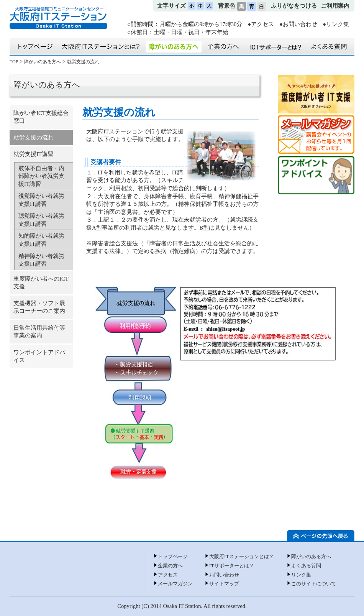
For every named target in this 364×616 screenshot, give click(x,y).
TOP (14, 62)
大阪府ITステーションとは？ (242, 556)
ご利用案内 (335, 6)
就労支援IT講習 (33, 154)
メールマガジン (175, 584)
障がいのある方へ (43, 62)
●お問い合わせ (298, 24)
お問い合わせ (224, 575)
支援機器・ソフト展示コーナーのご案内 (39, 307)
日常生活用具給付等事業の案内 (39, 332)
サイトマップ (224, 584)
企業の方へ (170, 566)
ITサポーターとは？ (232, 566)
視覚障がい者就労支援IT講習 (41, 200)
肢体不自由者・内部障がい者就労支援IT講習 (41, 176)
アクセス (168, 575)
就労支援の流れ (83, 62)
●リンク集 (336, 24)
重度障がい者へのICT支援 (41, 283)
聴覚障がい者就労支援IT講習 (41, 220)
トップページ (173, 556)
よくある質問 (306, 566)
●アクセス (261, 24)
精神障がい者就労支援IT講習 (41, 260)
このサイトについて (314, 584)
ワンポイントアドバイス (39, 356)
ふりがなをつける (294, 6)
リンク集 (301, 575)
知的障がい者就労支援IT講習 (41, 240)
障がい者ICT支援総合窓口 (41, 117)
